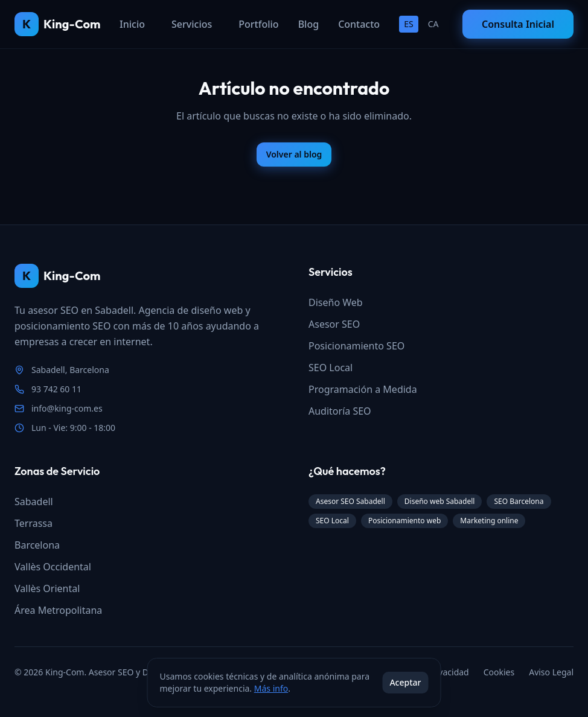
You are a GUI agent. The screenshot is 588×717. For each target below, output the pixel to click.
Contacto (359, 24)
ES (408, 24)
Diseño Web (336, 302)
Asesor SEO (334, 324)
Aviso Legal (551, 672)
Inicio (132, 24)
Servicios (192, 24)
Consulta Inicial (518, 24)
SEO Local (331, 368)
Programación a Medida (363, 389)
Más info (271, 688)
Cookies (499, 672)
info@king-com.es (67, 408)
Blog (308, 24)
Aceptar (405, 682)
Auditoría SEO (340, 411)
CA (433, 24)
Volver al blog (294, 154)
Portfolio (258, 24)
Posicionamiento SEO (356, 346)
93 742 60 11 (56, 389)
